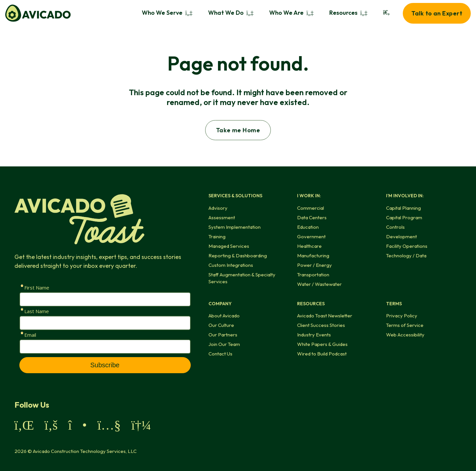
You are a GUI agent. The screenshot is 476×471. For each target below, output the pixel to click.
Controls (395, 227)
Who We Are (291, 13)
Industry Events (314, 335)
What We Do (231, 13)
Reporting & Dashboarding (238, 256)
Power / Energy (314, 265)
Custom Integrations (231, 265)
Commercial (311, 208)
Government (311, 236)
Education (308, 227)
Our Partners (223, 335)
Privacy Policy (402, 316)
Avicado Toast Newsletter (325, 316)
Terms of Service (405, 325)
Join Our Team (224, 344)
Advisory (218, 208)
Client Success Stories (321, 325)
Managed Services (229, 246)
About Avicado (224, 316)
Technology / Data (406, 256)
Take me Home (238, 130)
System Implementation (235, 227)
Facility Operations (407, 246)
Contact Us (220, 354)
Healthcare (309, 246)
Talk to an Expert (437, 13)
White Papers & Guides (322, 344)
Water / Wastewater (319, 284)
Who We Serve (167, 13)
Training (217, 236)
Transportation (313, 275)
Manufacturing (313, 256)
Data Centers (312, 217)
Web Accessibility (405, 335)
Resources (348, 13)
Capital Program (404, 217)
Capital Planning (403, 208)
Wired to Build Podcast (322, 354)
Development (401, 236)
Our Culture (221, 325)
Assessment (222, 217)
